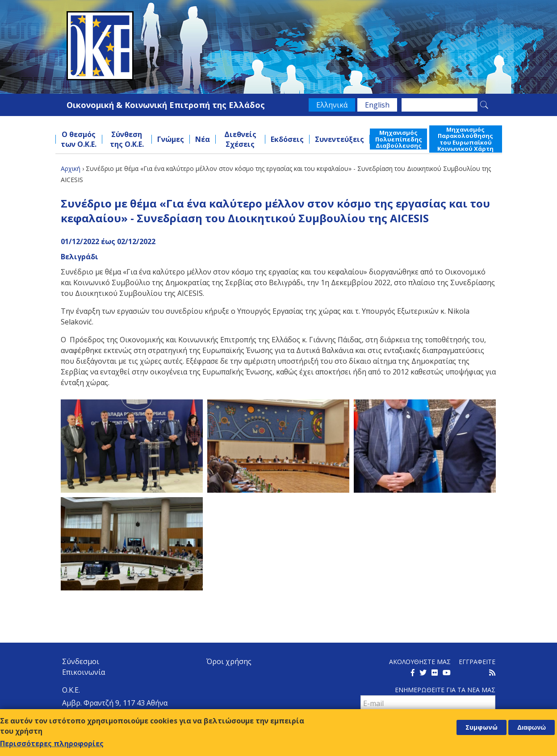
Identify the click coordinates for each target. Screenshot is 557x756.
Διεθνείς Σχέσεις (240, 139)
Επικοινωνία (84, 672)
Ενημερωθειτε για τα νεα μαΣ (445, 690)
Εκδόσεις (287, 139)
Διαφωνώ (532, 727)
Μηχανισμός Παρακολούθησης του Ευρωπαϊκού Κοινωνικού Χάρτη (465, 139)
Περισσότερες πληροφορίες (52, 744)
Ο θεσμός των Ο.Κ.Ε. (79, 139)
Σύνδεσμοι (81, 661)
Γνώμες (171, 139)
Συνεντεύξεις (339, 139)
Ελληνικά (332, 105)
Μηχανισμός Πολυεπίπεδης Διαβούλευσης (399, 139)
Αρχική (71, 168)
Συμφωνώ (482, 727)
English (377, 105)
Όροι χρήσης (229, 661)
